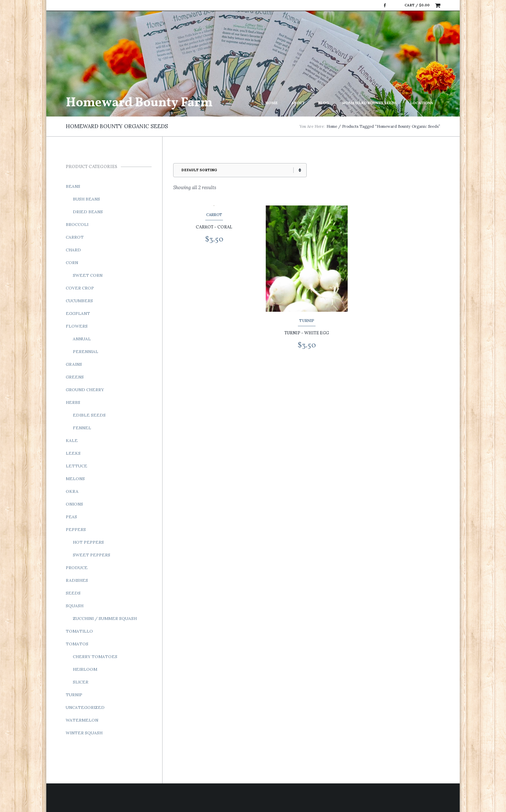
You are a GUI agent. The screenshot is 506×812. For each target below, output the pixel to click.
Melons (75, 479)
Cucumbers (79, 301)
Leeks (73, 453)
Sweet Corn (88, 275)
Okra (72, 491)
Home (272, 103)
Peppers (76, 529)
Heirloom (85, 669)
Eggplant (78, 313)
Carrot (214, 215)
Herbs (73, 402)
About (298, 103)
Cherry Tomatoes (95, 656)
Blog (323, 103)
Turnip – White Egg (307, 333)
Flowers (77, 326)
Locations (422, 103)
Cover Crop (80, 288)
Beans (73, 186)
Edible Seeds (89, 415)
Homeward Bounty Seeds (370, 103)
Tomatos (77, 644)
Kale (72, 440)
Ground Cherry (85, 390)
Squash (75, 606)
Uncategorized (85, 707)
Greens (75, 377)
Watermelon (82, 720)
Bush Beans (86, 199)
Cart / (417, 5)
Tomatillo (79, 631)
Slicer (81, 682)
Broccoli (77, 224)
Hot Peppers (88, 542)
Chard (73, 250)
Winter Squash (84, 733)
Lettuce (77, 466)
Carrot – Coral (214, 227)
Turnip (307, 321)
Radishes (77, 580)
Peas (71, 517)
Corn (72, 262)
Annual (82, 339)
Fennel (82, 428)
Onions (74, 504)
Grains (74, 364)
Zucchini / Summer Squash (105, 618)
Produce (77, 568)
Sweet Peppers (92, 555)
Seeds (73, 593)
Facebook (385, 5)
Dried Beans (88, 212)
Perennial (86, 351)
